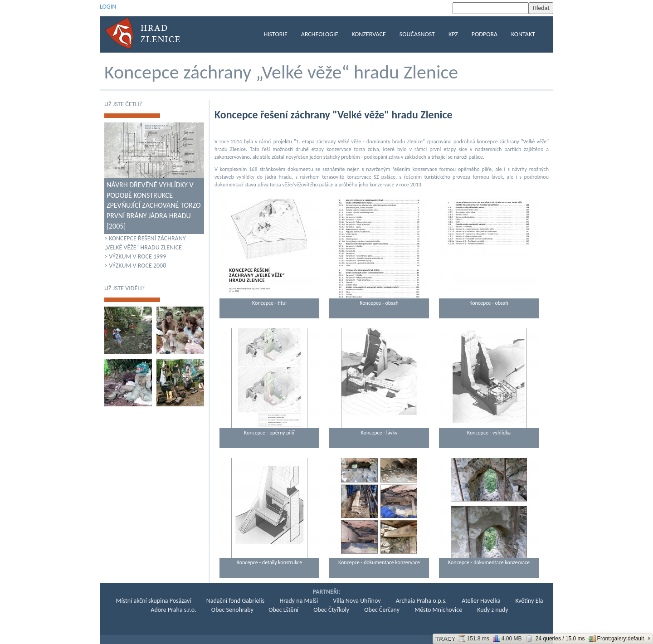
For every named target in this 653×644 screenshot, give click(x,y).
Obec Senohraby (232, 610)
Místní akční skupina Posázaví (154, 601)
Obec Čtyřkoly (331, 610)
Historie (276, 34)
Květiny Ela (529, 601)
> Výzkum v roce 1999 (135, 256)
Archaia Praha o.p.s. (421, 601)
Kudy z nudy (492, 610)
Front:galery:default (616, 639)
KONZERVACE (368, 34)
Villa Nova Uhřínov (357, 601)
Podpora (485, 34)
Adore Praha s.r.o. (173, 610)
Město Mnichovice (438, 610)
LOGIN (108, 7)
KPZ (453, 34)
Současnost (417, 34)
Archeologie (320, 34)
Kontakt (523, 34)
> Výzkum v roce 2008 (135, 266)
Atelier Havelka (481, 601)
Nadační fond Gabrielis (236, 601)
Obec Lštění (283, 610)
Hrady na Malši (299, 601)
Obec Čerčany (382, 610)
